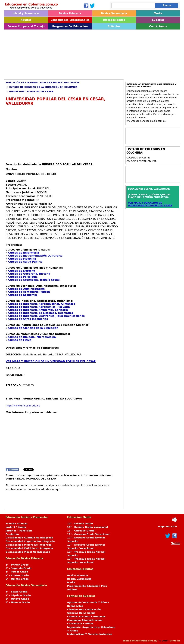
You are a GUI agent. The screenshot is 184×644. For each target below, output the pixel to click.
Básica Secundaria (114, 13)
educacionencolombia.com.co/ (140, 641)
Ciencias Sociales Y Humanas (86, 617)
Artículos (114, 26)
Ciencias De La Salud (81, 613)
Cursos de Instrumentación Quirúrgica (35, 256)
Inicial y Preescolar (26, 13)
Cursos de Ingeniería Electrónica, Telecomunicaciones (46, 316)
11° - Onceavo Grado (81, 531)
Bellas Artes (75, 606)
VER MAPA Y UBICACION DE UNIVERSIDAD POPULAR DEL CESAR (51, 361)
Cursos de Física (20, 340)
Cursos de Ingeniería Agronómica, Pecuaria (39, 307)
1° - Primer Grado (17, 565)
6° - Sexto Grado (16, 592)
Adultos (26, 20)
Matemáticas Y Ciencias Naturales (90, 634)
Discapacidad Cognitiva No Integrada (30, 541)
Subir (176, 543)
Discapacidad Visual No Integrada (28, 552)
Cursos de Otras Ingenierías (28, 319)
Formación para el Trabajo (26, 26)
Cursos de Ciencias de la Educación (33, 328)
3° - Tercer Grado (17, 572)
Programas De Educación (70, 26)
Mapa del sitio (168, 527)
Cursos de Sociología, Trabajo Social (34, 280)
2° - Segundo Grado (18, 568)
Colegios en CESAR (138, 158)
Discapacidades (114, 20)
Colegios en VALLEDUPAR (142, 161)
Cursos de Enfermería (24, 253)
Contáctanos (158, 26)
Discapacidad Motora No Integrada (29, 545)
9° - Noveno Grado (18, 602)
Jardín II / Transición (19, 531)
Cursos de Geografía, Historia (29, 274)
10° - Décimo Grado (80, 524)
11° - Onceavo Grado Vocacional (88, 534)
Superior (158, 20)
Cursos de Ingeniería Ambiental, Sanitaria (38, 310)
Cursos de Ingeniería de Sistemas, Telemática (41, 313)
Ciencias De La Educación (84, 609)
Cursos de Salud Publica (25, 262)
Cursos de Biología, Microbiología (32, 337)
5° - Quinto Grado (17, 579)
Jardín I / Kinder (16, 527)
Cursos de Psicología (23, 277)
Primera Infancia (17, 524)
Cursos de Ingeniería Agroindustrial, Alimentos (42, 304)
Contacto (175, 641)
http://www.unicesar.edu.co (23, 406)
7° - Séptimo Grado (18, 595)
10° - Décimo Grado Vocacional (88, 527)
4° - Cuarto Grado (17, 575)
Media (158, 13)
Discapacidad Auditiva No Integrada (29, 538)
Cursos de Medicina (22, 259)
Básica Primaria (70, 13)
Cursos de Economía (23, 295)
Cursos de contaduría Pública (29, 292)
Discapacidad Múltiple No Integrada (29, 548)
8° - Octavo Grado (17, 599)
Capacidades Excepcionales (70, 20)
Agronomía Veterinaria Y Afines (88, 602)
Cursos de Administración (27, 289)
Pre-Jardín (12, 534)
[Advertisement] (92, 53)
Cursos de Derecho (22, 271)
